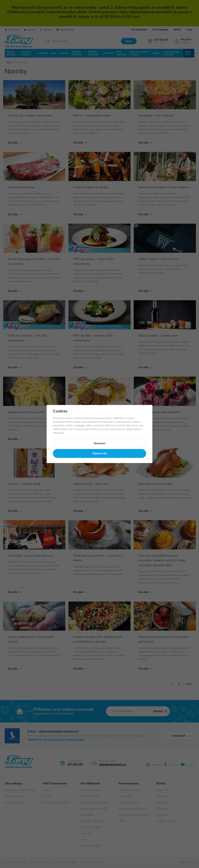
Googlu (81, 425)
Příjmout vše (100, 453)
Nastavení (99, 443)
